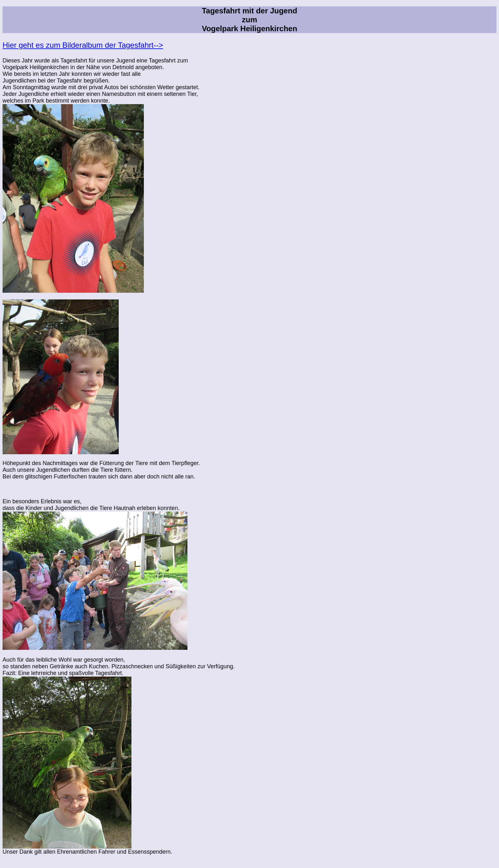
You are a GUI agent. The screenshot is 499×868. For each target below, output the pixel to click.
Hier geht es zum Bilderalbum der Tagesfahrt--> (83, 45)
